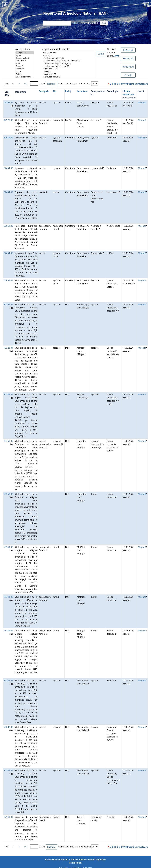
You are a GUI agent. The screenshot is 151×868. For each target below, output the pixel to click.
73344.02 (8, 597)
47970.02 (8, 120)
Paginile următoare (138, 84)
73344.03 (8, 547)
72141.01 (8, 817)
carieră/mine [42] (69, 69)
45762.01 (8, 102)
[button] (146, 5)
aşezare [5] (69, 55)
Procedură (128, 58)
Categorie (44, 91)
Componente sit (25, 58)
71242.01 (8, 394)
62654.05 (8, 253)
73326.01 (8, 348)
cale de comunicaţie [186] (69, 58)
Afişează (142, 102)
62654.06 (8, 226)
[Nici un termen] (69, 53)
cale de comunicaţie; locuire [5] (69, 66)
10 (125, 84)
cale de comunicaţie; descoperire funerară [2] (69, 61)
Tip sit (25, 55)
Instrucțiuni (128, 67)
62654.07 (8, 192)
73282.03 (8, 680)
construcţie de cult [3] (69, 77)
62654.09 (8, 138)
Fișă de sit (128, 50)
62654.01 (8, 280)
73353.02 (8, 494)
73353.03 (8, 441)
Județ (25, 63)
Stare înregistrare (25, 77)
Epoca (25, 71)
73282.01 (8, 770)
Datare (25, 74)
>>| (26, 84)
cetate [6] (69, 71)
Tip (54, 91)
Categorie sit (25, 53)
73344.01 (8, 631)
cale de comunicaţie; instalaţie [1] (69, 63)
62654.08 (8, 168)
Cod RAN (80, 23)
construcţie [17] (69, 74)
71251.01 (8, 304)
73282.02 (8, 727)
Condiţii (128, 75)
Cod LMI (93, 23)
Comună (25, 66)
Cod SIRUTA (25, 61)
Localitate (25, 69)
